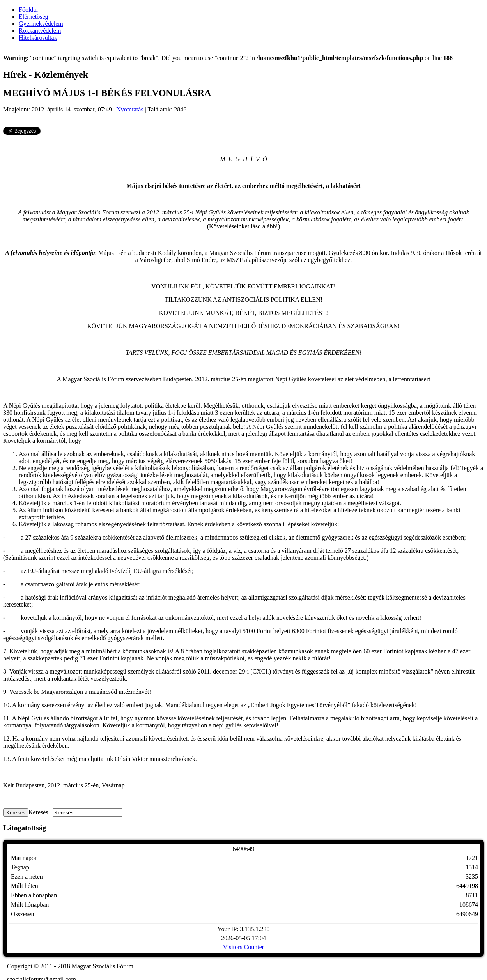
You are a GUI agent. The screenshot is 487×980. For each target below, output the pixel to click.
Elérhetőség (34, 17)
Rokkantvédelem (40, 31)
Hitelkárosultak (38, 38)
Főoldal (28, 10)
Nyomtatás (130, 109)
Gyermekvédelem (41, 24)
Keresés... (41, 812)
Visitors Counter (243, 947)
